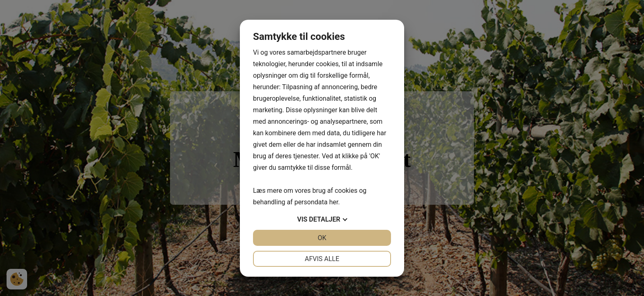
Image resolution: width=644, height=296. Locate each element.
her (333, 202)
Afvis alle (322, 259)
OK (322, 238)
